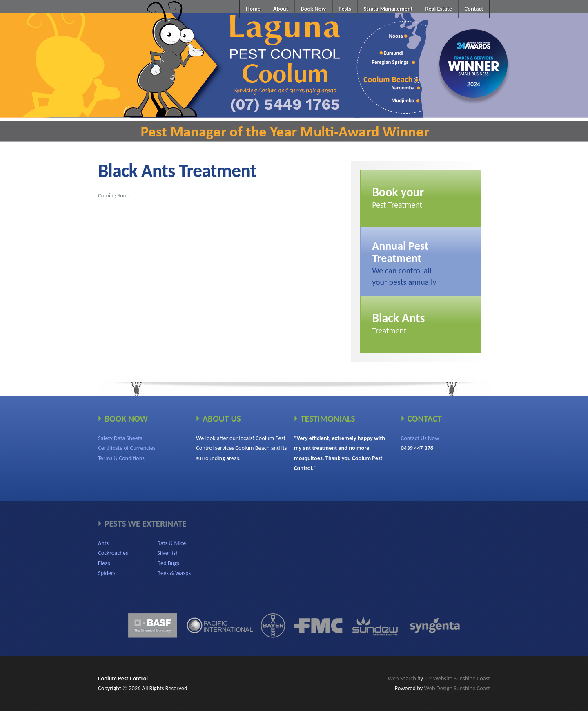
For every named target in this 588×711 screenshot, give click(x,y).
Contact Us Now (420, 438)
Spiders (107, 573)
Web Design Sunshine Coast (457, 688)
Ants (103, 543)
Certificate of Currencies (127, 448)
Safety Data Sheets (120, 438)
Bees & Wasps (174, 573)
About (281, 9)
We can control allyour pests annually (404, 263)
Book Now (314, 9)
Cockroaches (113, 553)
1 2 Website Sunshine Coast (457, 678)
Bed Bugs (168, 563)
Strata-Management (388, 9)
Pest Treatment (398, 197)
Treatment (398, 323)
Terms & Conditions (121, 458)
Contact (474, 9)
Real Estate (439, 9)
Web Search (402, 678)
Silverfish (168, 553)
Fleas (104, 563)
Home (253, 9)
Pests (345, 9)
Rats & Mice (171, 543)
